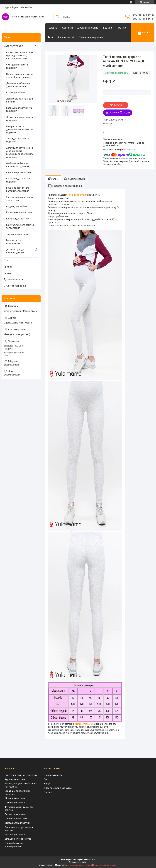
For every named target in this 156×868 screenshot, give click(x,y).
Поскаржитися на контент (80, 865)
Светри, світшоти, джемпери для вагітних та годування (20, 129)
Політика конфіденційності (105, 865)
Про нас (121, 28)
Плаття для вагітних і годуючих (21, 775)
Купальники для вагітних (19, 212)
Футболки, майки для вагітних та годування (18, 165)
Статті (7, 260)
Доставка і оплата (88, 28)
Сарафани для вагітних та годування (20, 180)
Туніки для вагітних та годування (18, 140)
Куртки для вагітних (15, 779)
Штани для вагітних (16, 92)
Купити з (120, 113)
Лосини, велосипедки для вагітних (19, 100)
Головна (52, 28)
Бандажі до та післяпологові (14, 242)
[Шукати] (57, 17)
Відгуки (107, 28)
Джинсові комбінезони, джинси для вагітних (18, 85)
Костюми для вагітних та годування (19, 109)
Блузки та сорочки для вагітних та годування (18, 189)
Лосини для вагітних (15, 814)
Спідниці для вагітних (17, 206)
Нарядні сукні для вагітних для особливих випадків (20, 76)
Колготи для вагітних (16, 835)
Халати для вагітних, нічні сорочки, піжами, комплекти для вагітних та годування (20, 152)
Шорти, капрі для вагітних (19, 173)
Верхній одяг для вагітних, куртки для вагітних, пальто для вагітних (20, 56)
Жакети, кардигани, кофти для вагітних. (20, 199)
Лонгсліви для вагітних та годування (19, 119)
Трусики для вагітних (17, 234)
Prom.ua (93, 859)
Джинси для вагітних (16, 803)
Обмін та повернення (91, 37)
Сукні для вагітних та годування (17, 66)
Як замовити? (66, 37)
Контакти (67, 28)
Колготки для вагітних (18, 219)
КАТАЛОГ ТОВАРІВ (14, 46)
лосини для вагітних (77, 195)
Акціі (50, 37)
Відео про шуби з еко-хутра (58, 788)
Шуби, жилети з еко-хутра (18, 839)
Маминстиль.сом (84, 724)
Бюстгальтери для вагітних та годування (20, 226)
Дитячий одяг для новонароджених (16, 251)
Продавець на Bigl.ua (78, 862)
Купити (118, 105)
